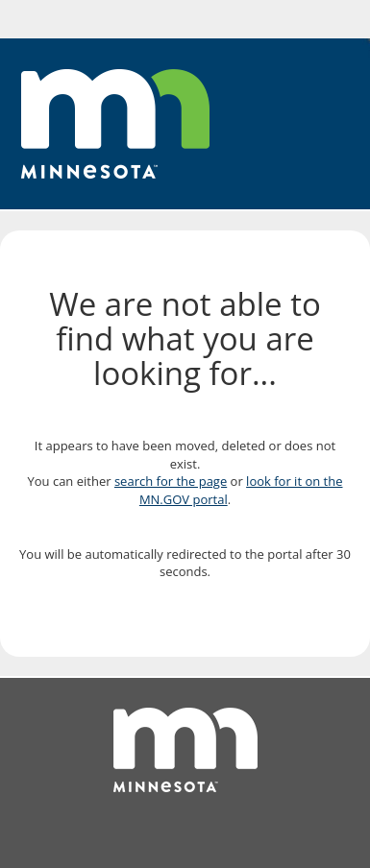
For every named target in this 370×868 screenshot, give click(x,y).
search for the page (171, 481)
